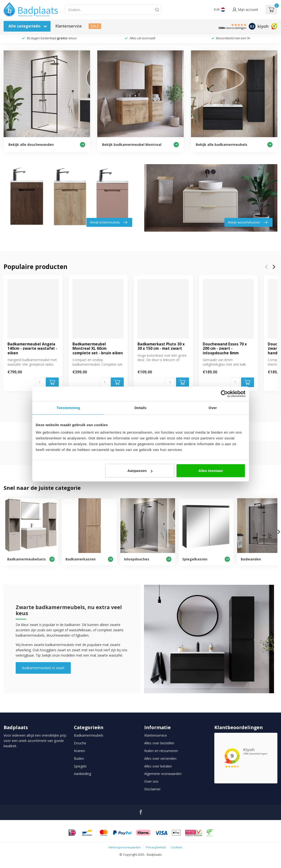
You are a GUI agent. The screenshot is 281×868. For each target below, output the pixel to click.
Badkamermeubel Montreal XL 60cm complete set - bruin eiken (98, 349)
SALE (95, 26)
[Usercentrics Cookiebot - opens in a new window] (224, 394)
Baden (79, 758)
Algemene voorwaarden (163, 774)
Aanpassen (140, 471)
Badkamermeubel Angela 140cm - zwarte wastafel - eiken (32, 349)
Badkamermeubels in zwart (43, 668)
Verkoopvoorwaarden (125, 847)
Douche (80, 743)
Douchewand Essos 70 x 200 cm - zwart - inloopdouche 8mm (225, 349)
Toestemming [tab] (68, 407)
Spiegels (80, 766)
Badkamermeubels (89, 735)
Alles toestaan (211, 471)
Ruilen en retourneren (161, 751)
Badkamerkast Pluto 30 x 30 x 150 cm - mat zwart (161, 347)
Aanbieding (82, 774)
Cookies (177, 847)
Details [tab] (141, 407)
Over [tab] (213, 407)
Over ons (151, 781)
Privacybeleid (156, 847)
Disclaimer (152, 789)
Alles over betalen (158, 766)
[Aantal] (40, 382)
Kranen (79, 751)
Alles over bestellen (159, 743)
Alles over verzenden (160, 758)
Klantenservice (69, 26)
